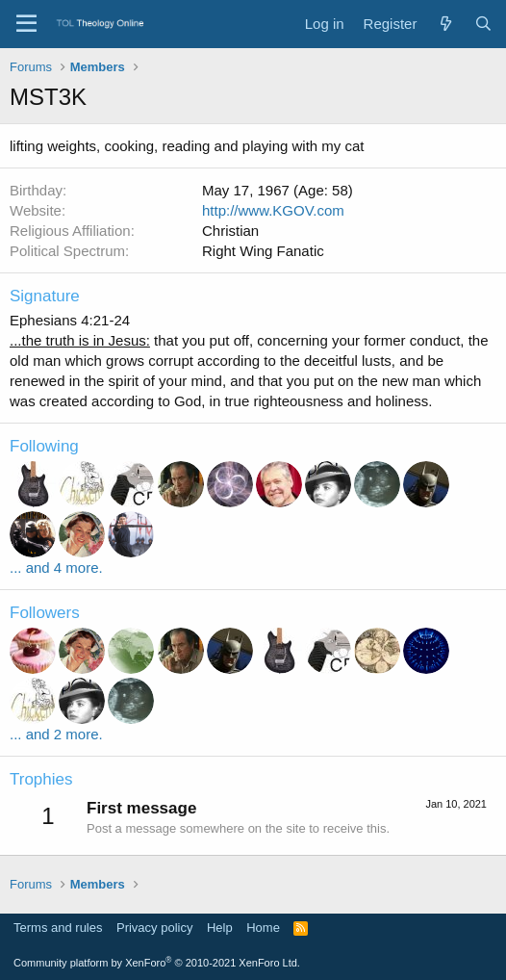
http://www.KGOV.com (273, 210)
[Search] (483, 24)
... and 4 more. (56, 567)
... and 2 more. (56, 734)
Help (220, 928)
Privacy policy (154, 928)
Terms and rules (58, 928)
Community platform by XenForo (157, 963)
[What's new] (445, 24)
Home (263, 928)
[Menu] (26, 24)
